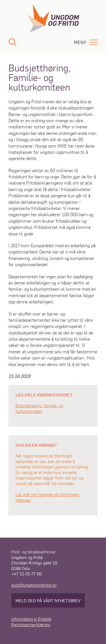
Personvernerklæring (31, 624)
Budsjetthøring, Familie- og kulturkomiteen (39, 408)
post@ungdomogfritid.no (34, 585)
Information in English (31, 619)
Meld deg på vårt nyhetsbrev (48, 600)
